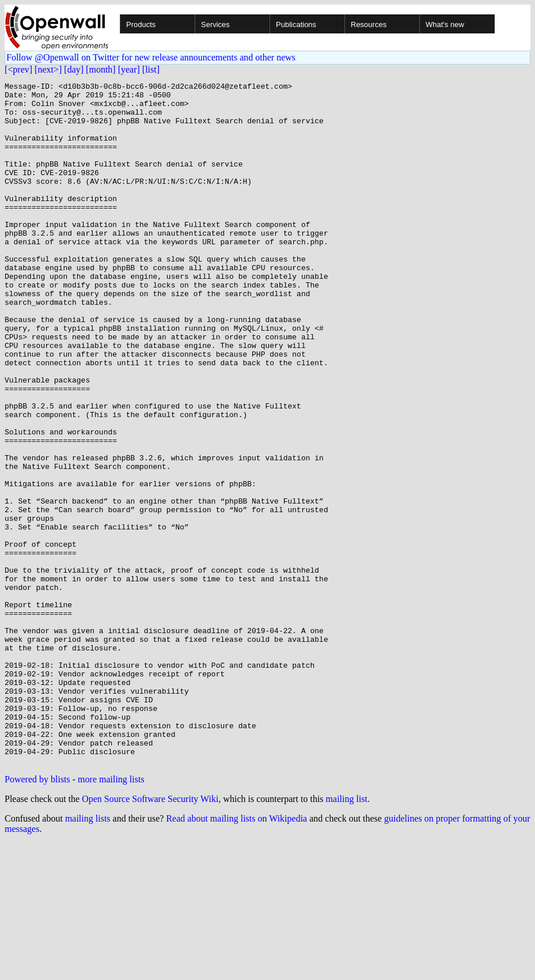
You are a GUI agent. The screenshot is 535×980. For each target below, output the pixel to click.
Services (215, 24)
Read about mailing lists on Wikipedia (236, 955)
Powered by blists (37, 916)
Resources (369, 24)
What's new (445, 24)
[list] (151, 69)
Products (141, 24)
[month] (101, 69)
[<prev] (18, 69)
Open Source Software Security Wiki (150, 935)
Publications (296, 24)
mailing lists (88, 955)
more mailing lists (111, 916)
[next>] (48, 69)
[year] (129, 69)
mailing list (347, 935)
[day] (74, 69)
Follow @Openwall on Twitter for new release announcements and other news (151, 57)
